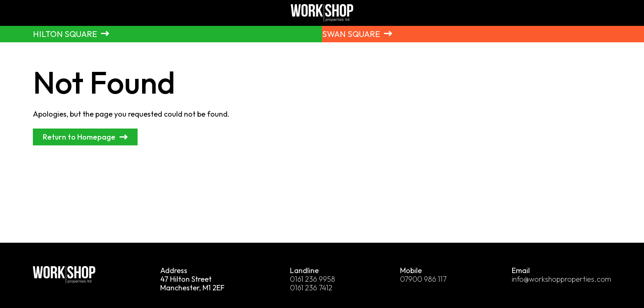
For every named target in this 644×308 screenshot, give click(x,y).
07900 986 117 (424, 279)
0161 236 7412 (312, 288)
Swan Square (351, 34)
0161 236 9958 (313, 279)
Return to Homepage (79, 137)
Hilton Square (65, 34)
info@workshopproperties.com (562, 279)
